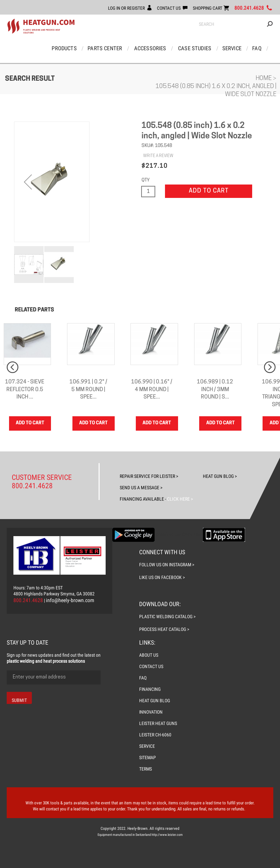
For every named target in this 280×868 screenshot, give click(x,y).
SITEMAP (148, 757)
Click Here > (179, 499)
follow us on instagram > (167, 565)
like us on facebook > (162, 577)
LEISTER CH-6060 (155, 735)
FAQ (255, 49)
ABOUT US (149, 655)
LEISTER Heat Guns (158, 723)
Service (231, 49)
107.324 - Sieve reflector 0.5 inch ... (25, 390)
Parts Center (106, 49)
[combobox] (236, 24)
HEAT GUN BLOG (155, 701)
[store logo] (41, 26)
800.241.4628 (249, 8)
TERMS (146, 769)
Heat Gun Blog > (220, 476)
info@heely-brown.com (70, 600)
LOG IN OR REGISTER (124, 8)
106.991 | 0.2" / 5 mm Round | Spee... (88, 390)
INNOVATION (151, 712)
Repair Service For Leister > (149, 476)
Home (264, 79)
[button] (28, 182)
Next (270, 368)
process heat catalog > (164, 629)
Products (66, 49)
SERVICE (147, 746)
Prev (13, 368)
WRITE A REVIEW (158, 156)
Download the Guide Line (179, 534)
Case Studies (194, 49)
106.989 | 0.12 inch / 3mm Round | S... (215, 390)
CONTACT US (167, 8)
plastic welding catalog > (168, 617)
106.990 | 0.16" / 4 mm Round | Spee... (152, 390)
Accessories (151, 49)
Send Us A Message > (141, 488)
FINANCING (150, 689)
